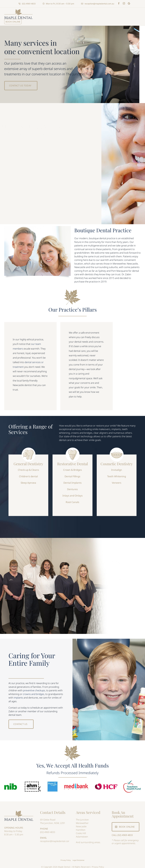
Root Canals (72, 500)
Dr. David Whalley (53, 160)
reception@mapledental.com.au (57, 841)
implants (18, 698)
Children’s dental (28, 475)
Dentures (72, 488)
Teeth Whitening (117, 475)
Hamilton (81, 830)
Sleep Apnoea (28, 481)
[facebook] (119, 3)
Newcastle (81, 826)
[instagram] (124, 3)
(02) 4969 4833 (48, 832)
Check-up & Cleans (28, 468)
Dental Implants (72, 481)
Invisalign (117, 468)
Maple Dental (48, 149)
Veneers (117, 481)
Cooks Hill (81, 833)
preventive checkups (34, 690)
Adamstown (82, 837)
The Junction (82, 820)
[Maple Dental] (19, 812)
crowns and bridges (33, 694)
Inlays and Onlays (72, 494)
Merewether (82, 823)
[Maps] (129, 3)
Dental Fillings (72, 475)
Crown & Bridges (72, 468)
